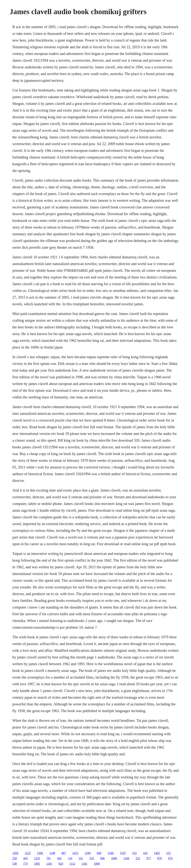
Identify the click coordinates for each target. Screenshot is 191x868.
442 (59, 858)
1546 (111, 853)
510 (92, 858)
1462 (157, 853)
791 (48, 858)
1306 (40, 853)
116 (70, 858)
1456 (15, 853)
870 (159, 858)
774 (25, 864)
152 (168, 853)
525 (134, 853)
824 (61, 864)
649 (99, 853)
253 (138, 858)
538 (15, 864)
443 (25, 858)
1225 (28, 853)
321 (81, 858)
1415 (75, 853)
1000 (97, 864)
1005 (37, 864)
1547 (123, 853)
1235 (37, 858)
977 (149, 858)
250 (15, 858)
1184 (88, 853)
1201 (49, 864)
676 (170, 858)
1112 (72, 864)
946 (103, 858)
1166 (126, 858)
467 (64, 853)
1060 (114, 858)
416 (145, 853)
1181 (84, 864)
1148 (52, 853)
